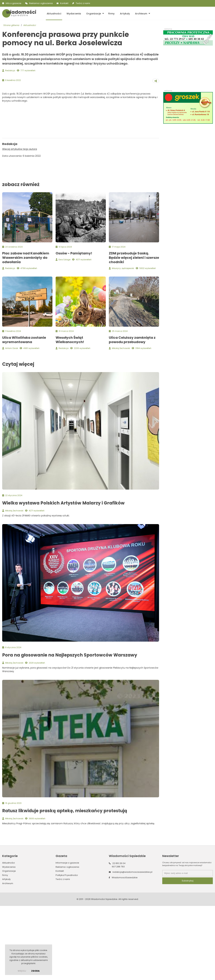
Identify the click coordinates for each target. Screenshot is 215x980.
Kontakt (64, 3)
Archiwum (140, 13)
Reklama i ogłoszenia (41, 3)
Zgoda (35, 971)
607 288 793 (118, 941)
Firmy (111, 13)
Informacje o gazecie (67, 937)
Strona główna (11, 25)
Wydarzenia (73, 13)
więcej (22, 971)
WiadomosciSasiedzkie (125, 952)
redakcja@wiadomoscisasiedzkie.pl (132, 946)
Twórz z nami (83, 3)
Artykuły (124, 13)
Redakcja (10, 70)
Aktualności (54, 13)
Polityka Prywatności (67, 949)
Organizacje (93, 13)
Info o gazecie (14, 3)
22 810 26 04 (119, 937)
